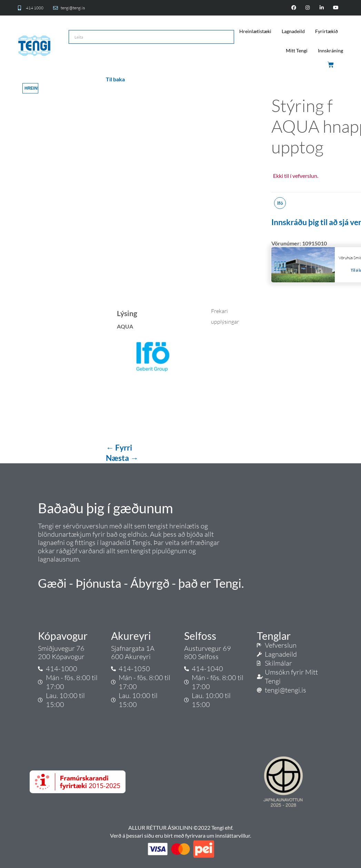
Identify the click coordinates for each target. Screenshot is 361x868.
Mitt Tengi (297, 51)
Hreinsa (31, 88)
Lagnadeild (293, 31)
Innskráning (330, 51)
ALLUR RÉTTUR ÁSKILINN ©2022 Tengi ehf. (181, 827)
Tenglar (274, 636)
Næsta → (122, 458)
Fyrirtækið (327, 31)
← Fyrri (119, 447)
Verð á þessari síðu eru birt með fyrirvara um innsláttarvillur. (180, 835)
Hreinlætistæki (255, 31)
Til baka (115, 79)
